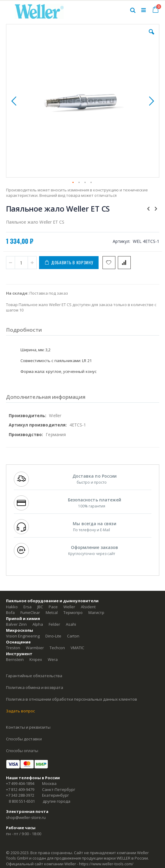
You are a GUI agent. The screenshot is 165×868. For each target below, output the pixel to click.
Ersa (27, 607)
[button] (151, 36)
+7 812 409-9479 (20, 789)
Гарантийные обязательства (34, 676)
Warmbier (35, 648)
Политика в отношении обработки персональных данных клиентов (72, 699)
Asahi (71, 624)
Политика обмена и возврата (35, 687)
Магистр (96, 612)
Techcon (57, 648)
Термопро (73, 612)
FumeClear (30, 612)
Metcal (52, 612)
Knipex (36, 659)
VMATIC (77, 648)
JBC (40, 607)
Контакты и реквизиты (28, 727)
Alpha (38, 624)
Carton (73, 636)
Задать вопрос (20, 711)
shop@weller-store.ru (26, 817)
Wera (53, 659)
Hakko (12, 607)
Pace (53, 607)
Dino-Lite (53, 636)
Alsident (88, 607)
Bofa (10, 612)
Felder (54, 624)
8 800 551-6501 (22, 801)
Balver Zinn (16, 624)
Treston (13, 648)
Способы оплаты (22, 751)
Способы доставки (24, 739)
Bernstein (15, 659)
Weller (69, 607)
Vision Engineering (23, 636)
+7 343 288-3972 (20, 795)
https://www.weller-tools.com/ (106, 864)
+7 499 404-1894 (20, 783)
